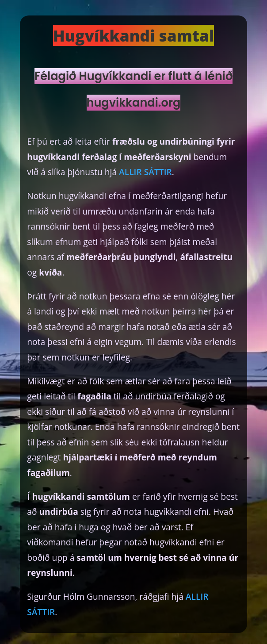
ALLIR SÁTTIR (145, 172)
